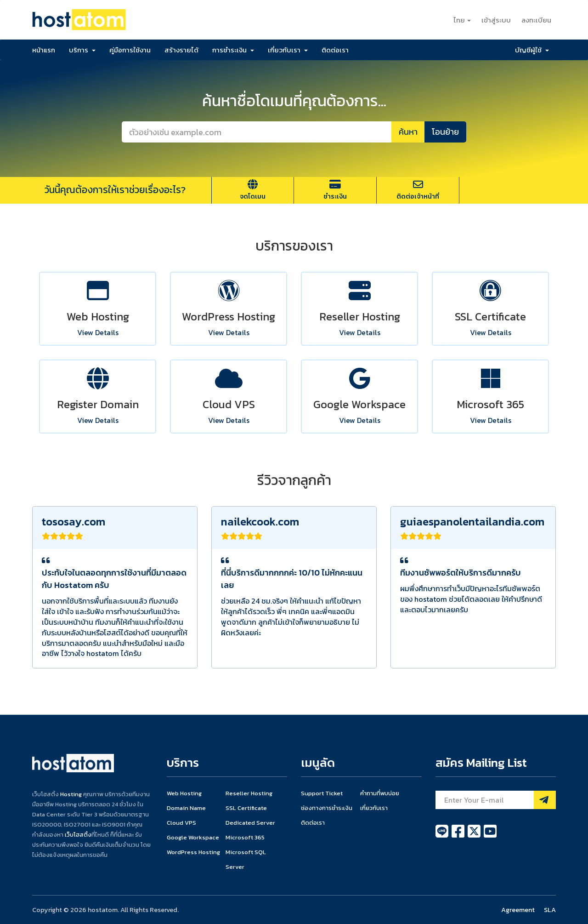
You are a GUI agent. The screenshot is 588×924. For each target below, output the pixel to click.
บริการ (82, 50)
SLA (550, 910)
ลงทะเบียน (536, 20)
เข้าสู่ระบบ (496, 20)
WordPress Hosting (193, 852)
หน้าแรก (44, 50)
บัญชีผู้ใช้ (532, 50)
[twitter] (475, 836)
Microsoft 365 (245, 837)
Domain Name (186, 808)
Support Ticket (322, 793)
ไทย (462, 20)
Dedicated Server (250, 823)
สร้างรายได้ (181, 50)
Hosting (71, 794)
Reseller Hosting (249, 793)
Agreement (518, 910)
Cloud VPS (181, 823)
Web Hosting (184, 793)
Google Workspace (193, 837)
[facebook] (459, 836)
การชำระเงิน (233, 50)
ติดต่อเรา (335, 50)
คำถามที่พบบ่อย (380, 793)
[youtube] (490, 836)
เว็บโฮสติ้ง (78, 835)
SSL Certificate (246, 808)
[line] (443, 836)
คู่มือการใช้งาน (130, 50)
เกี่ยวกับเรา (288, 50)
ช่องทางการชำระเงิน (327, 808)
